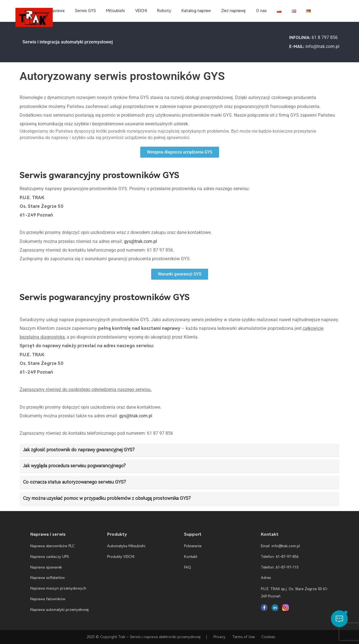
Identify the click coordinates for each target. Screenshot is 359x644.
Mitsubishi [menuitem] (115, 11)
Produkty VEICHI (121, 557)
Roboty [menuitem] (164, 11)
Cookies (268, 637)
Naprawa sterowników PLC (52, 546)
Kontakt (191, 557)
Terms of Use (243, 637)
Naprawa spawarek (46, 567)
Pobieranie (193, 546)
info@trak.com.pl (322, 46)
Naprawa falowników (48, 599)
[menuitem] (279, 11)
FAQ (187, 567)
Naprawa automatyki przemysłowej (59, 610)
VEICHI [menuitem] (141, 11)
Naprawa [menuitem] (56, 11)
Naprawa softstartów (48, 578)
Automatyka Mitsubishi (126, 546)
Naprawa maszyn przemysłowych (58, 588)
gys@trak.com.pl (141, 241)
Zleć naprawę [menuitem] (233, 11)
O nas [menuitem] (261, 11)
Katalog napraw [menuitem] (196, 11)
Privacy (219, 637)
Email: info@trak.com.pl (280, 546)
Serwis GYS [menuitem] (85, 11)
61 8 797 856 (325, 37)
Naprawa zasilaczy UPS (50, 557)
